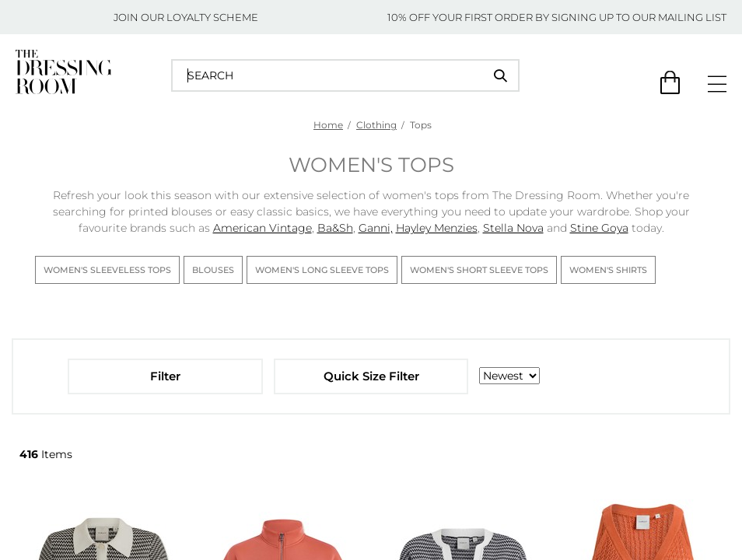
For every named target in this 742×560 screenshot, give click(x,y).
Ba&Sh (335, 228)
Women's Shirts (608, 270)
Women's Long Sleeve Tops (322, 270)
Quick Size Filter (371, 376)
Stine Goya (599, 228)
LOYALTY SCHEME (212, 17)
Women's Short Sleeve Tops (479, 270)
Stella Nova (513, 228)
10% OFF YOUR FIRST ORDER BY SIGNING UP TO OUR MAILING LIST (557, 17)
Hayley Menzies (437, 228)
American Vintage (262, 228)
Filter (165, 376)
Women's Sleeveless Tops (107, 270)
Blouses (213, 270)
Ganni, (376, 228)
